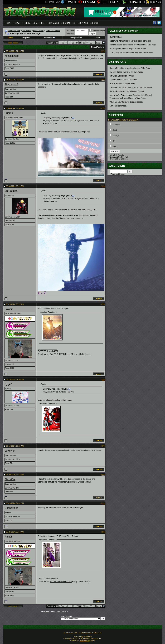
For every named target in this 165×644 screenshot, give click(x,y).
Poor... (115, 146)
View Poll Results (117, 155)
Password (70, 34)
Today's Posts (76, 38)
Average (116, 136)
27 (77, 43)
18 (69, 43)
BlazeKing (10, 479)
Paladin (9, 309)
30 (87, 43)
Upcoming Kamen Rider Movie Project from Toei (130, 41)
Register (26, 38)
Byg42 (8, 384)
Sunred (9, 113)
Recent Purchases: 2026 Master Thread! (127, 91)
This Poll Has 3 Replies (119, 159)
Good (115, 130)
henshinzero (12, 56)
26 (73, 43)
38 (91, 43)
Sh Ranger (11, 191)
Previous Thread (49, 611)
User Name (70, 30)
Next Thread (62, 611)
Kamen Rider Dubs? (118, 106)
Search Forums (117, 166)
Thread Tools (96, 47)
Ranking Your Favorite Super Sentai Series (128, 49)
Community (49, 38)
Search (97, 38)
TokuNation (27, 31)
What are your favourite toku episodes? (126, 102)
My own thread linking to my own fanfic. (126, 72)
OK (114, 141)
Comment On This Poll (119, 157)
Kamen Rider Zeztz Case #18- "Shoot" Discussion (131, 87)
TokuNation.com (14, 31)
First (62, 43)
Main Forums (38, 31)
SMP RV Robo (116, 37)
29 (84, 43)
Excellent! (116, 125)
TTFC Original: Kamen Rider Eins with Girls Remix (131, 53)
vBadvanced (85, 640)
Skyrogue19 (11, 85)
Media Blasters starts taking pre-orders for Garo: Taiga (133, 45)
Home (8, 23)
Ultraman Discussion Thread (122, 76)
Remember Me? (97, 31)
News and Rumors (53, 31)
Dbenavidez (11, 508)
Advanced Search (118, 174)
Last (99, 43)
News (18, 23)
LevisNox (10, 451)
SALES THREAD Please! (61, 354)
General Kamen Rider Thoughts (123, 80)
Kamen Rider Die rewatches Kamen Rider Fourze (131, 68)
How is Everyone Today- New (122, 84)
